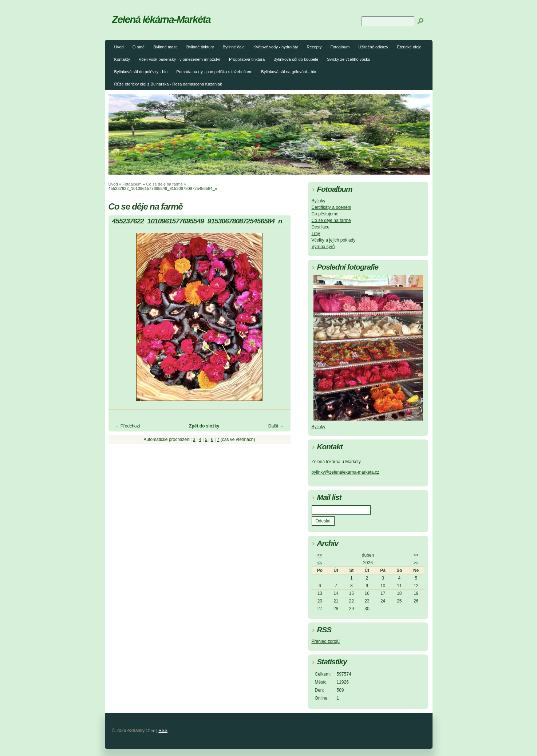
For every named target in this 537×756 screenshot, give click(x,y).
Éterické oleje (409, 47)
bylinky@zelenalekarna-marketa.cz (346, 472)
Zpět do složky (204, 426)
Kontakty (122, 59)
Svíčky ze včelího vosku (349, 59)
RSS (163, 731)
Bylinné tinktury (200, 47)
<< (320, 555)
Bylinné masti (165, 47)
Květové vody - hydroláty (276, 47)
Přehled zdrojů (326, 641)
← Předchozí (128, 426)
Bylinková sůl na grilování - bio (289, 72)
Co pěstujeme (325, 214)
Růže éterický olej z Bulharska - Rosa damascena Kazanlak (168, 84)
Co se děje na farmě (164, 184)
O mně (139, 47)
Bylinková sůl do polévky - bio (141, 72)
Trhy (316, 234)
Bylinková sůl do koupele (296, 59)
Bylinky (319, 201)
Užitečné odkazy (373, 47)
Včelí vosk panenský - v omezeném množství (179, 59)
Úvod (119, 47)
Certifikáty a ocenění (331, 207)
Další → (276, 426)
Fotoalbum (340, 47)
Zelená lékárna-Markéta (161, 19)
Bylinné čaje (234, 47)
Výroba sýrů (323, 247)
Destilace (321, 227)
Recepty (314, 47)
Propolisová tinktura (247, 59)
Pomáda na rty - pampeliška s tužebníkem (214, 72)
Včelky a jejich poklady (334, 240)
